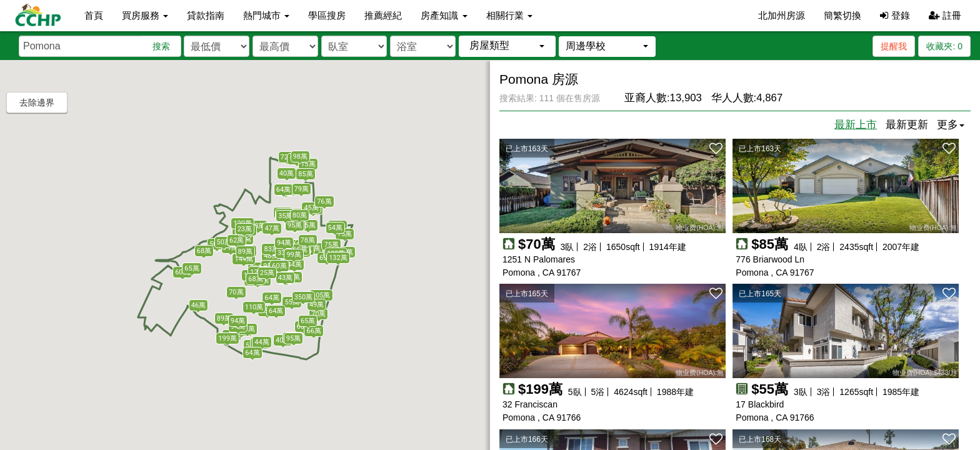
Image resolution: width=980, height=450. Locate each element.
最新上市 (856, 125)
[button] (507, 46)
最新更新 (907, 125)
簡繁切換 (842, 15)
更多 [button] (951, 125)
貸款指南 (206, 15)
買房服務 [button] (145, 15)
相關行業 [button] (509, 15)
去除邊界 (37, 102)
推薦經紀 (383, 15)
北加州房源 (782, 15)
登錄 (895, 15)
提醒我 (894, 46)
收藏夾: (944, 46)
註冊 (945, 15)
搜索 (161, 46)
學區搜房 (327, 15)
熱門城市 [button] (266, 15)
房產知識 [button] (444, 15)
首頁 (94, 15)
